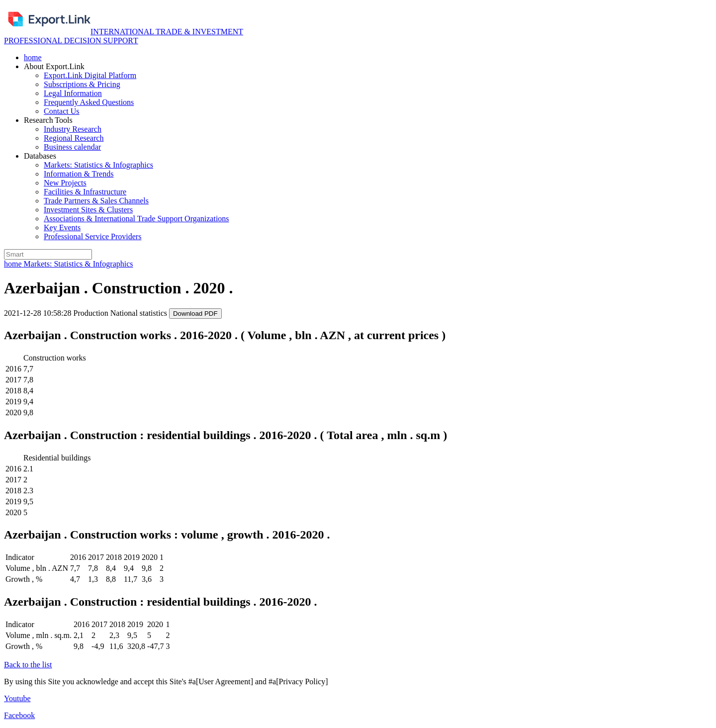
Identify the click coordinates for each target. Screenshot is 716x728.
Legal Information (73, 93)
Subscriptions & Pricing (82, 84)
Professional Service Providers (92, 236)
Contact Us (62, 111)
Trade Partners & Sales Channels (96, 201)
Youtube (17, 698)
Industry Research (73, 129)
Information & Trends (79, 174)
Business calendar (72, 147)
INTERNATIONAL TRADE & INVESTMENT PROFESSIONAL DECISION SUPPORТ (124, 36)
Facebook (19, 715)
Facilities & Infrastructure (85, 192)
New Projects (65, 183)
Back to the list (28, 665)
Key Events (62, 227)
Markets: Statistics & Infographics (98, 165)
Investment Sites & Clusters (88, 210)
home (33, 57)
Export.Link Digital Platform (90, 75)
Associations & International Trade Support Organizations (136, 219)
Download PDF (195, 314)
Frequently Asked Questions (89, 102)
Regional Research (74, 138)
